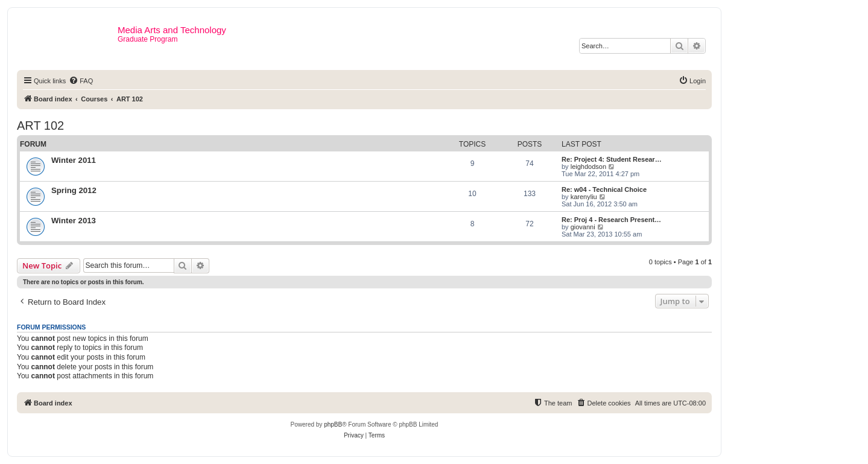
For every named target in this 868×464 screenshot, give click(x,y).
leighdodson (588, 167)
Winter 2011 (74, 160)
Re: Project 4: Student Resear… (612, 159)
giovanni (583, 227)
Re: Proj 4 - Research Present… (611, 220)
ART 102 (40, 126)
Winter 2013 (74, 221)
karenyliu (584, 197)
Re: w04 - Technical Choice (604, 189)
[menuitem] (81, 81)
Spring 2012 (74, 190)
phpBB (333, 424)
